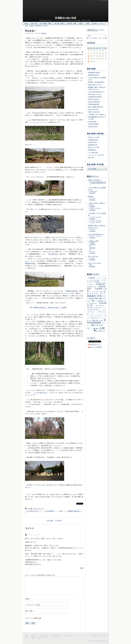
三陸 (93, 301)
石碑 (88, 23)
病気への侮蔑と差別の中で (96, 107)
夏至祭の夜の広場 (93, 75)
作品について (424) (94, 137)
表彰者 (103, 323)
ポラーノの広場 (94, 282)
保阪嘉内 (92, 296)
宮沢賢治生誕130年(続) (95, 97)
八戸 (96, 301)
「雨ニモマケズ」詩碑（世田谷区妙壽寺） (100, 1)
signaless (92, 243)
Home (26, 23)
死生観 (91, 299)
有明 (72, 62)
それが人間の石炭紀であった (97, 92)
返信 (82, 568)
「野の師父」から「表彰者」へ (97, 114)
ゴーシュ (92, 251)
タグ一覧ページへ (101, 331)
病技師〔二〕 (93, 314)
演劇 (100, 299)
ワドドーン (93, 198)
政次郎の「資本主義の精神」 (97, 82)
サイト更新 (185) (93, 152)
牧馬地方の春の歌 (72, 291)
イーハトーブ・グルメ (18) (96, 155)
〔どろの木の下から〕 (41, 393)
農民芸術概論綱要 (96, 321)
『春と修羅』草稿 (45, 23)
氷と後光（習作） (98, 308)
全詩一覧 (34, 23)
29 (89, 61)
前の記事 (50, 521)
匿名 (91, 265)
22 (89, 59)
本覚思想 (101, 320)
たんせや (92, 258)
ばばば (92, 205)
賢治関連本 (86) (93, 145)
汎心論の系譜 (92, 121)
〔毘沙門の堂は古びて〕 (100, 306)
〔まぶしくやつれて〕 (100, 314)
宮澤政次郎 (100, 284)
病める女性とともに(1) (95, 94)
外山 (61, 511)
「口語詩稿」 (92, 278)
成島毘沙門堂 (90, 308)
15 (89, 56)
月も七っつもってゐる (95, 263)
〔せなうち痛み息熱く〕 (95, 291)
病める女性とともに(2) (95, 85)
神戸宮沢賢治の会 (93, 303)
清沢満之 (94, 287)
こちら (80, 40)
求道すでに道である (94, 112)
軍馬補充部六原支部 (94, 72)
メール (101, 23)
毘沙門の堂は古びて (94, 99)
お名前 (27, 599)
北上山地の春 (53, 254)
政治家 (88, 301)
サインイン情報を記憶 (34, 618)
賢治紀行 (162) (92, 142)
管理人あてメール (96, 345)
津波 (96, 298)
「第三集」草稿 (71, 23)
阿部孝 (90, 321)
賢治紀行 (32, 26)
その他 (94, 23)
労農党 (104, 299)
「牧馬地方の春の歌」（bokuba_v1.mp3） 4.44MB (48, 307)
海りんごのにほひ (93, 109)
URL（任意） (29, 611)
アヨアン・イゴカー (95, 208)
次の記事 (58, 521)
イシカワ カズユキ (95, 217)
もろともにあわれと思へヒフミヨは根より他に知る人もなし (98, 183)
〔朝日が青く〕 (100, 278)
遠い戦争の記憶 (93, 127)
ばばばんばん (93, 191)
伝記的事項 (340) (93, 140)
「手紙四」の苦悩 (93, 241)
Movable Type (101, 641)
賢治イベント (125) (94, 147)
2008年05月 (38, 26)
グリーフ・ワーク (98, 293)
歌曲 (81, 23)
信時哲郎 (101, 301)
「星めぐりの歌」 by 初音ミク (97, 203)
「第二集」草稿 (58, 23)
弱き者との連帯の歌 (94, 102)
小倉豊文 (96, 329)
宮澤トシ (102, 296)
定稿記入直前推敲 (93, 124)
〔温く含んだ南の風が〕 (95, 280)
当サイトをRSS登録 (96, 347)
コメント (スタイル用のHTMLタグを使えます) (40, 575)
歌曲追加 (91, 196)
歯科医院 (102, 291)
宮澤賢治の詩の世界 (66, 18)
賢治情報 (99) (92, 150)
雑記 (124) (91, 157)
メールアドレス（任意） (33, 605)
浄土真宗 (90, 287)
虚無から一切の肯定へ (95, 180)
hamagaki (92, 193)
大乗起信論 (95, 320)
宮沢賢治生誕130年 (94, 104)
